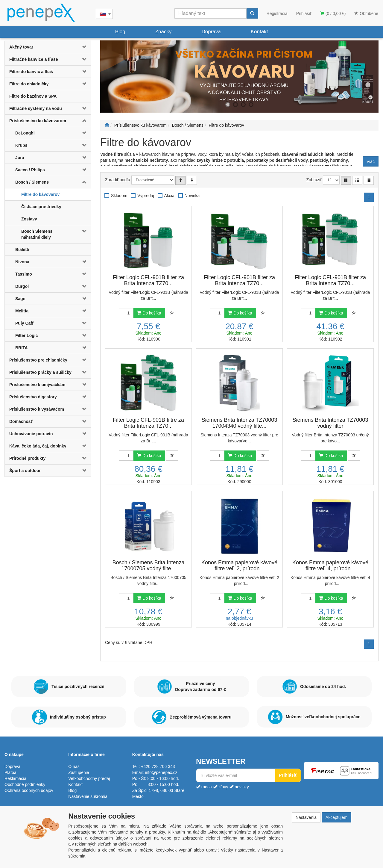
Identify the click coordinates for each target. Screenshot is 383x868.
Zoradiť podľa (118, 180)
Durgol (22, 286)
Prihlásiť (304, 13)
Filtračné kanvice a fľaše (34, 59)
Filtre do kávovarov (40, 194)
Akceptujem (336, 817)
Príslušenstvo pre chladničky (38, 360)
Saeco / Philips (30, 170)
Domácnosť (21, 421)
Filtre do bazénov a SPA (33, 96)
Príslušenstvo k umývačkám (37, 385)
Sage (20, 299)
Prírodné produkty (27, 458)
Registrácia (277, 13)
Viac (371, 161)
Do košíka (149, 313)
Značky (164, 32)
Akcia (169, 196)
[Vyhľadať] (252, 13)
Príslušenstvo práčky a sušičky (40, 372)
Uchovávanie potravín (31, 434)
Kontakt (259, 32)
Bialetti (22, 249)
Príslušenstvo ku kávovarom (38, 121)
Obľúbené (366, 13)
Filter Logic (26, 335)
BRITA (22, 348)
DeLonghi (25, 133)
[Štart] (107, 125)
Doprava (211, 32)
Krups (21, 145)
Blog (120, 32)
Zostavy (29, 219)
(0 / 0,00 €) (333, 13)
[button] (84, 47)
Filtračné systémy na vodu (36, 108)
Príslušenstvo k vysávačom (37, 409)
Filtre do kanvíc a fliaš (31, 72)
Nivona (22, 262)
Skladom (119, 196)
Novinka (192, 196)
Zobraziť (314, 180)
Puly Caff (24, 323)
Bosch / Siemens (32, 182)
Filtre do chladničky (29, 84)
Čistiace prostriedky (41, 207)
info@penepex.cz (161, 772)
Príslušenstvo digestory (33, 397)
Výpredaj (146, 196)
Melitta (22, 311)
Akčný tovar (21, 47)
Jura (20, 158)
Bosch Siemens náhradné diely (37, 234)
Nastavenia (306, 817)
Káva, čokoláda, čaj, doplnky (38, 446)
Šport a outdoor (25, 471)
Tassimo (24, 274)
